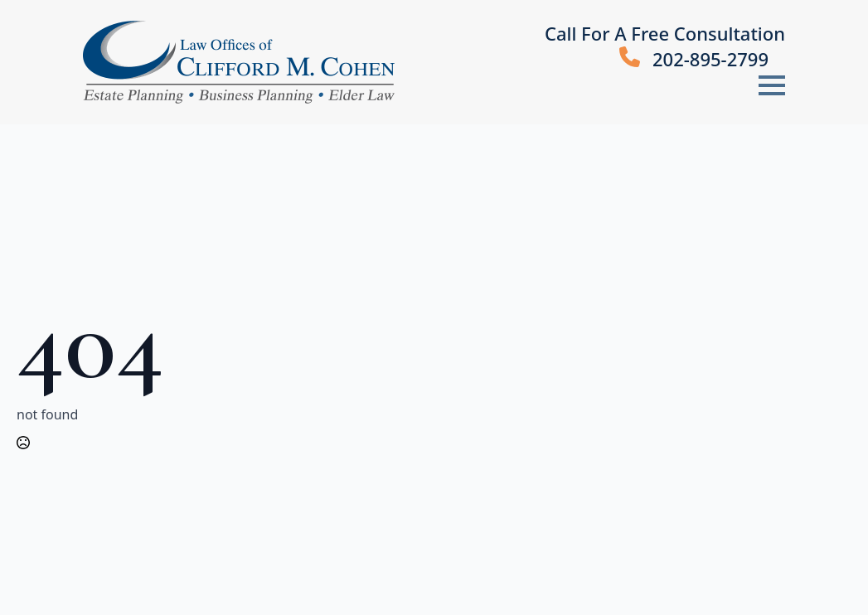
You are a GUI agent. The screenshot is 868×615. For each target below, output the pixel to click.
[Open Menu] (772, 85)
